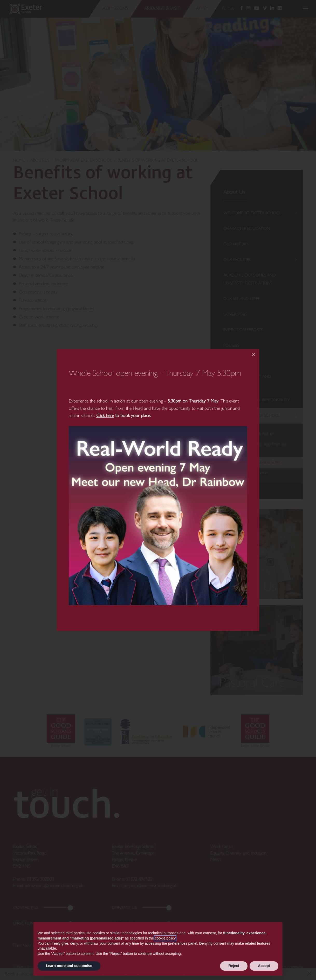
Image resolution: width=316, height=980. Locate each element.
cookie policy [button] (165, 938)
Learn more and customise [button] (69, 966)
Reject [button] (234, 966)
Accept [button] (264, 966)
